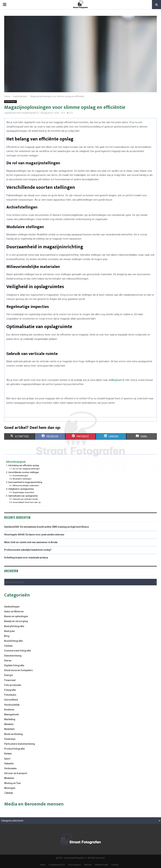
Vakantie (9, 764)
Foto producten (13, 685)
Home (43, 865)
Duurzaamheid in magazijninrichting (25, 482)
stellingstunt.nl (116, 380)
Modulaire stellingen (22, 479)
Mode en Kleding (14, 734)
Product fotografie (14, 749)
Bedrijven (9, 631)
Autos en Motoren (14, 611)
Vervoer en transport (16, 773)
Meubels (9, 724)
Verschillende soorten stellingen (24, 472)
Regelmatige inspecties (24, 492)
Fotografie (10, 690)
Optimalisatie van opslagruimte (23, 496)
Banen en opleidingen (16, 616)
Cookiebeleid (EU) (57, 865)
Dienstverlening (13, 656)
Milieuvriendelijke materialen (26, 485)
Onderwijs (10, 739)
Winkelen (9, 778)
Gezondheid (11, 700)
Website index (102, 865)
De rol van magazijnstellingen (26, 469)
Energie (8, 675)
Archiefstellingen (20, 476)
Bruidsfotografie (13, 641)
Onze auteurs (74, 865)
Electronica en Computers (18, 670)
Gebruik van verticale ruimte (25, 499)
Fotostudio (10, 695)
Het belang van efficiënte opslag (24, 465)
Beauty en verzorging (16, 621)
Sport (7, 759)
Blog (7, 636)
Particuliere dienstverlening (20, 744)
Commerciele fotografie (18, 651)
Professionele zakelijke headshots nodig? (28, 550)
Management (11, 714)
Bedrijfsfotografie (14, 626)
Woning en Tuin (13, 783)
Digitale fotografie (14, 665)
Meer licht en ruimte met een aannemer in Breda (31, 542)
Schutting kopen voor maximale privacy (26, 558)
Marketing (10, 719)
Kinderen (9, 710)
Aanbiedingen (10, 102)
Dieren (8, 661)
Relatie (8, 754)
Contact (115, 865)
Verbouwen (10, 768)
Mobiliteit (9, 729)
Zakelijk (8, 793)
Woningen (10, 788)
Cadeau (8, 646)
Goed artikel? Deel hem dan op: (27, 502)
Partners (88, 865)
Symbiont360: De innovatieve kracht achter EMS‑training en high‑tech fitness (47, 527)
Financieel (10, 680)
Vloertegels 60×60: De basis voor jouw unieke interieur (34, 535)
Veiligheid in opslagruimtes (21, 489)
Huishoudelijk (12, 705)
